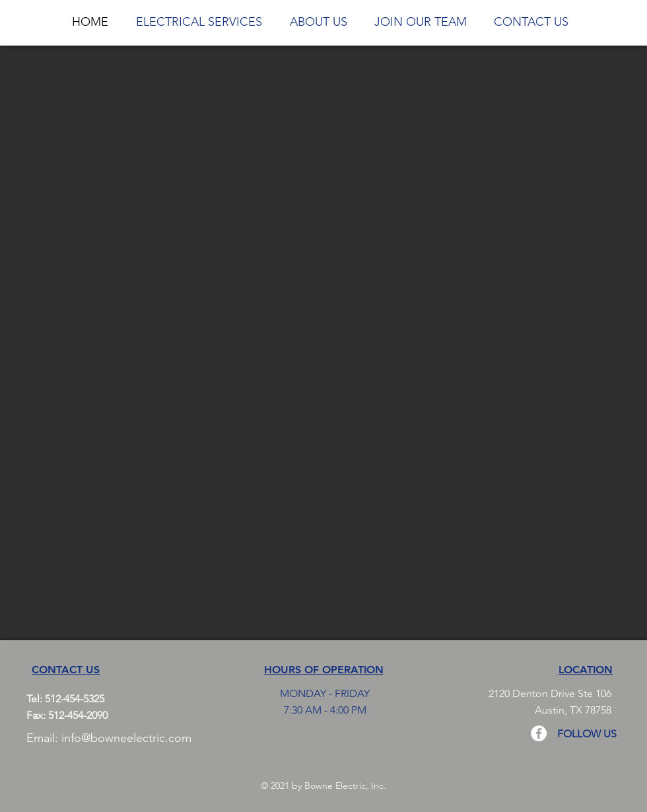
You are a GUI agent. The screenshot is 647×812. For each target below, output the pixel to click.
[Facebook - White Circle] (539, 733)
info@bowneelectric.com (126, 738)
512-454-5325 (75, 699)
